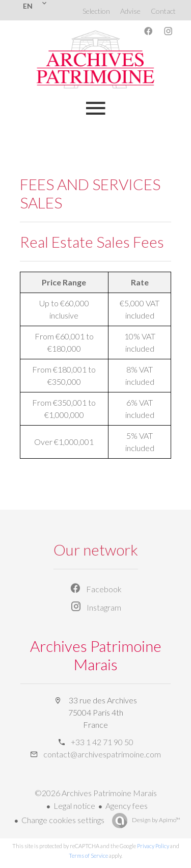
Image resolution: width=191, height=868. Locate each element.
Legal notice (74, 806)
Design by (156, 820)
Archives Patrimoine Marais (96, 655)
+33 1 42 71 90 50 (102, 742)
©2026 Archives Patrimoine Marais (96, 793)
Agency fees (127, 806)
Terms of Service (88, 856)
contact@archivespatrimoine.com (102, 754)
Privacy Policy (153, 846)
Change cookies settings (63, 820)
